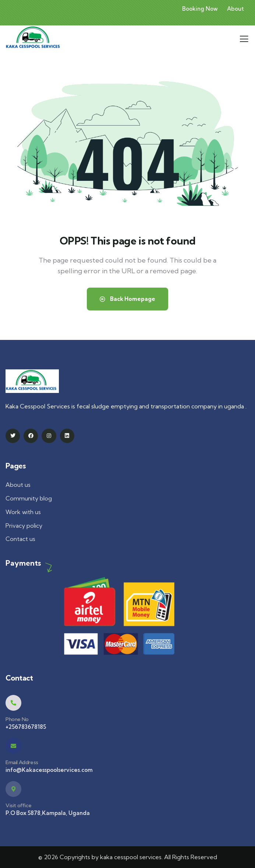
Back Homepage (127, 299)
